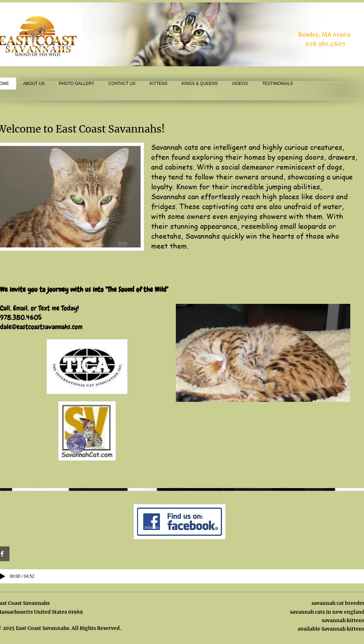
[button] (263, 353)
